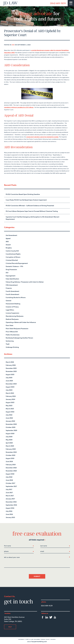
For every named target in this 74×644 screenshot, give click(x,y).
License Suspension (12, 313)
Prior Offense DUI (12, 332)
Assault (8, 245)
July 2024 (9, 390)
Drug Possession (11, 270)
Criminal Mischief (12, 260)
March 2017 (10, 496)
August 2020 (10, 434)
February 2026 (11, 365)
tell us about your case (12, 557)
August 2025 (10, 375)
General (8, 301)
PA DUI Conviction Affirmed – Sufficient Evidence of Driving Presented (30, 206)
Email (42, 551)
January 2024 (10, 399)
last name (44, 546)
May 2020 (9, 440)
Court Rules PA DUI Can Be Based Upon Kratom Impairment (26, 200)
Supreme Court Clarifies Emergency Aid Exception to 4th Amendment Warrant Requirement (32, 218)
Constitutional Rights (13, 254)
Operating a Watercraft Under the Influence (21, 322)
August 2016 (10, 508)
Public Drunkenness (13, 335)
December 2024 (11, 384)
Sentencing (10, 341)
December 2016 (11, 502)
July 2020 (9, 437)
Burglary (9, 248)
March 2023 (10, 409)
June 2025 (9, 381)
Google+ (53, 639)
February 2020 (11, 449)
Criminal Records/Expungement (17, 263)
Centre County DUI (12, 251)
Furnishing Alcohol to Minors (16, 298)
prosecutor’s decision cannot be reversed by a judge (42, 137)
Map (10, 627)
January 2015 (10, 517)
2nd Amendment (11, 235)
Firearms (9, 288)
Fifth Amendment (12, 285)
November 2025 (11, 371)
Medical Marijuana (12, 319)
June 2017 (9, 493)
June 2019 (9, 462)
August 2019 (10, 458)
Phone (6, 551)
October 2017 (10, 483)
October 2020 (11, 427)
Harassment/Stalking (13, 304)
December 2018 (11, 468)
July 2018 (9, 477)
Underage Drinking (12, 347)
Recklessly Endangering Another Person (19, 338)
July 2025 (9, 378)
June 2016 (9, 514)
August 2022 (10, 412)
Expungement (11, 276)
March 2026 (10, 362)
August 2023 (10, 402)
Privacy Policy (45, 639)
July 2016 (9, 511)
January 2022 (10, 421)
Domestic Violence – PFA (14, 266)
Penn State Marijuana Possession (17, 329)
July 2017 (9, 489)
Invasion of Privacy (12, 307)
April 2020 (9, 443)
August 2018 (10, 474)
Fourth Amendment (12, 291)
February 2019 (11, 465)
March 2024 (10, 393)
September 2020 (11, 430)
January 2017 (10, 499)
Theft (8, 344)
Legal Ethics (10, 310)
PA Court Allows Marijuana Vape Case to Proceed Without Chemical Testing (32, 211)
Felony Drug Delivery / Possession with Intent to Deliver (25, 282)
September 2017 (11, 486)
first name (7, 546)
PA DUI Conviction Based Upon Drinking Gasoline (23, 194)
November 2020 (11, 424)
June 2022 (9, 418)
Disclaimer (37, 639)
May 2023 (9, 406)
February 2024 (11, 396)
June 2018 (9, 480)
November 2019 (11, 452)
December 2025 (11, 368)
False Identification (12, 279)
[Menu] (71, 3)
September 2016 (11, 505)
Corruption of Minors (13, 257)
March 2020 (10, 446)
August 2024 (10, 387)
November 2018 (11, 471)
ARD (13, 45)
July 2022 (9, 415)
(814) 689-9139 (58, 3)
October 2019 (10, 455)
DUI (7, 273)
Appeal (8, 238)
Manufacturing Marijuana (15, 316)
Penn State (9, 325)
